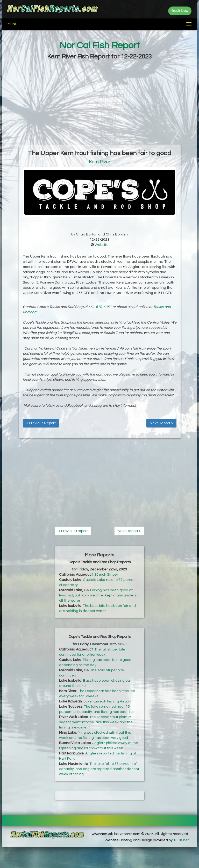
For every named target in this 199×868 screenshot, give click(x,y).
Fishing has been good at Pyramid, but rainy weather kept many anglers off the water (98, 595)
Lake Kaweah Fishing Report (107, 701)
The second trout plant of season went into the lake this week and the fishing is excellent (96, 722)
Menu (13, 24)
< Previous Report (41, 423)
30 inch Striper (106, 575)
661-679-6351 (100, 307)
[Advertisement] (99, 103)
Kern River (100, 162)
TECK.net (181, 840)
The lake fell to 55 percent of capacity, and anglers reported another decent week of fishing (99, 769)
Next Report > (161, 423)
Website (102, 245)
